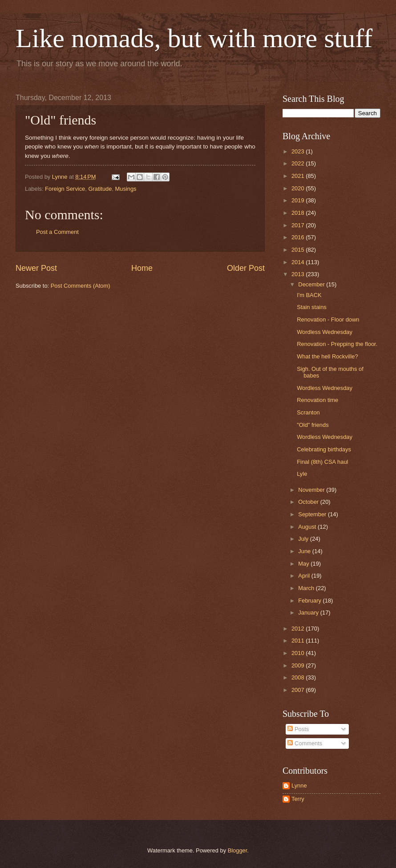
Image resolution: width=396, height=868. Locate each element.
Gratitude (100, 189)
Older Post (246, 268)
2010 (299, 653)
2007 (299, 690)
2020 (299, 188)
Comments (305, 743)
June (305, 551)
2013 (299, 274)
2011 (299, 641)
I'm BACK (309, 295)
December (312, 284)
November (312, 490)
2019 (299, 200)
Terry (298, 799)
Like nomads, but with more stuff (194, 38)
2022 (299, 163)
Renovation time (317, 400)
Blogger (238, 850)
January (309, 613)
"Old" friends (313, 425)
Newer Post (36, 268)
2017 (299, 225)
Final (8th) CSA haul (322, 462)
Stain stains (312, 307)
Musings (126, 189)
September (313, 514)
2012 (299, 629)
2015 (299, 250)
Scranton (308, 412)
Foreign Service (65, 189)
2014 (299, 262)
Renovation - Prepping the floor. (337, 344)
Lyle (302, 474)
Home (142, 268)
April (305, 576)
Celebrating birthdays (324, 449)
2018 (299, 213)
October (309, 502)
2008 (299, 677)
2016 (299, 237)
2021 (299, 176)
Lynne (299, 786)
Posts (298, 729)
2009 (299, 665)
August (308, 527)
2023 (299, 151)
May (304, 564)
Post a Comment (57, 232)
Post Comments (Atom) (81, 286)
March (307, 588)
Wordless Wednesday (325, 332)
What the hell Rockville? (327, 356)
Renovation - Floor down (328, 319)
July (304, 539)
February (310, 601)
